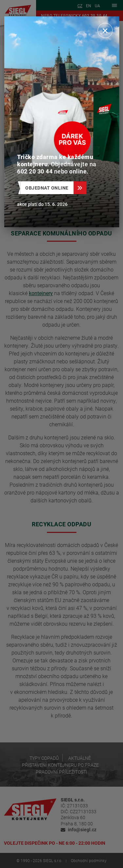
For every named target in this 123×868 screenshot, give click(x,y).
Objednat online (50, 188)
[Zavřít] (105, 30)
